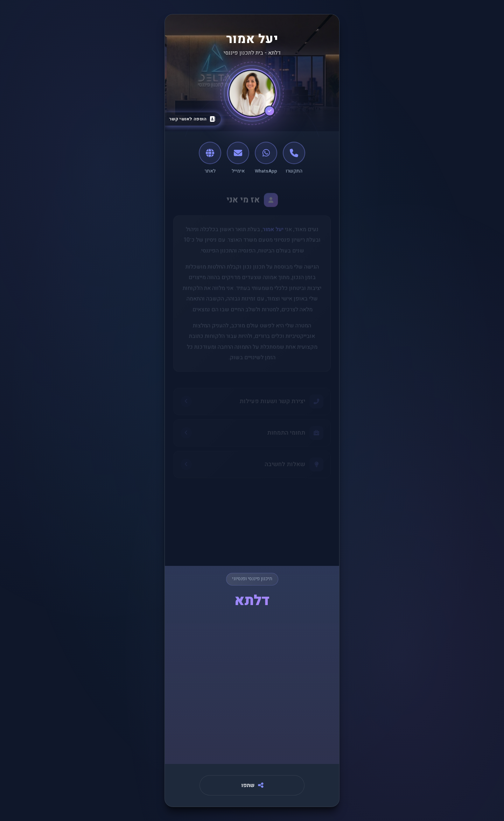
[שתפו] (252, 785)
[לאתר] (210, 158)
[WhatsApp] (266, 158)
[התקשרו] (294, 158)
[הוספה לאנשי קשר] (191, 119)
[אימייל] (238, 158)
